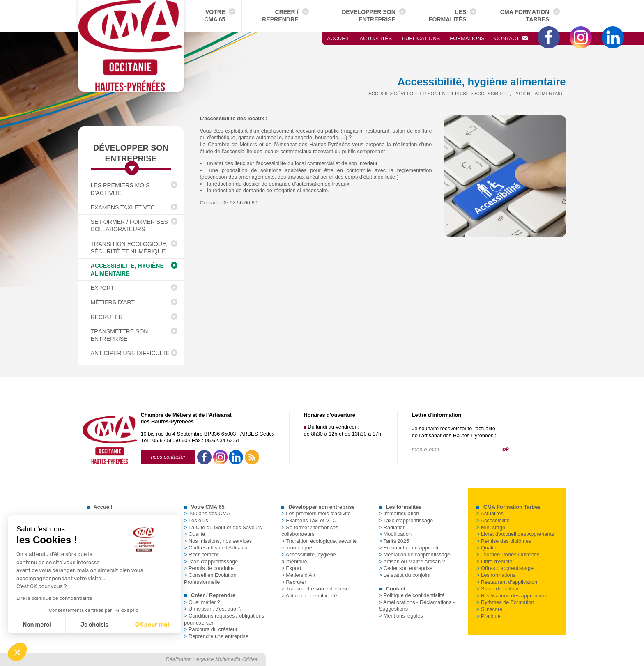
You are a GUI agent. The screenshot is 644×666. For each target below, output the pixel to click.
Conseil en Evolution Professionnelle (210, 579)
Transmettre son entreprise (120, 335)
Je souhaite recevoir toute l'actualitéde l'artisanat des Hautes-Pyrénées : (454, 432)
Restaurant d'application (507, 582)
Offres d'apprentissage (505, 568)
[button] (17, 652)
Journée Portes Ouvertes (508, 555)
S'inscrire (489, 609)
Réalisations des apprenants (512, 596)
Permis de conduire (209, 568)
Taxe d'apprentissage (211, 562)
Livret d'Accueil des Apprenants (515, 534)
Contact (511, 38)
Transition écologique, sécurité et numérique (129, 248)
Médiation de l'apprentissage (415, 555)
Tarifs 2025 (394, 541)
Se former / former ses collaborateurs (130, 225)
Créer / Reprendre (280, 16)
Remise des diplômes (504, 541)
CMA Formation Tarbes (525, 16)
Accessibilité (493, 520)
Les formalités (448, 16)
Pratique (489, 616)
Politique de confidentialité (412, 595)
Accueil (338, 38)
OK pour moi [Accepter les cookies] (101, 625)
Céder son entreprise (406, 568)
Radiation (392, 527)
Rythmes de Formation (505, 602)
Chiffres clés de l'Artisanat (216, 548)
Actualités (376, 38)
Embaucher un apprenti (409, 548)
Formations (467, 38)
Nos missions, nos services (218, 541)
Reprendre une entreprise (216, 636)
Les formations (496, 575)
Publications (421, 38)
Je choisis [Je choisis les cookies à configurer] (44, 625)
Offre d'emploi (495, 562)
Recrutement (201, 555)
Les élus (196, 520)
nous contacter (168, 457)
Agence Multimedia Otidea (227, 659)
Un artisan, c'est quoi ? (213, 609)
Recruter (107, 317)
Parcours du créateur (211, 629)
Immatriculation (399, 513)
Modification (395, 534)
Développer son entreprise (369, 16)
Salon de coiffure (498, 589)
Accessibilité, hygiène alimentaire (127, 269)
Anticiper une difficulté (130, 353)
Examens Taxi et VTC (123, 207)
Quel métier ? (202, 602)
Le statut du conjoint (405, 575)
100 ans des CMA (207, 513)
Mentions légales (401, 616)
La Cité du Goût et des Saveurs (223, 527)
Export (103, 288)
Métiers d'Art (113, 302)
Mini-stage (491, 527)
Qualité (195, 534)
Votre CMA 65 (215, 16)
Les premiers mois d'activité (120, 189)
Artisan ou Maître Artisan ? (412, 562)
